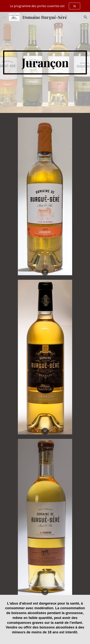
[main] (45, 62)
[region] (45, 6)
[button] (4, 17)
